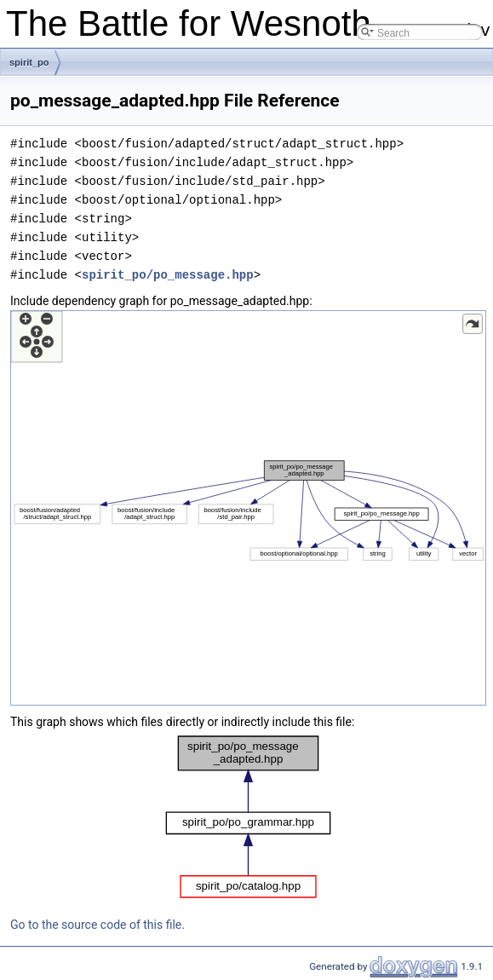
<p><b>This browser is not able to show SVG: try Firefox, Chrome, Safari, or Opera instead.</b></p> (248, 508)
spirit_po (29, 62)
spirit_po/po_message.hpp (168, 275)
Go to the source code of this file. (97, 925)
